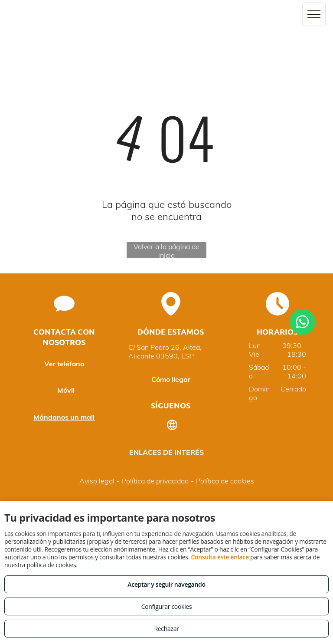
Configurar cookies (167, 606)
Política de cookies (225, 481)
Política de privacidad (155, 481)
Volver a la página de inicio (166, 250)
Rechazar (166, 629)
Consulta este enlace (220, 557)
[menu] (314, 14)
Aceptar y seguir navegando (166, 584)
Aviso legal (97, 481)
